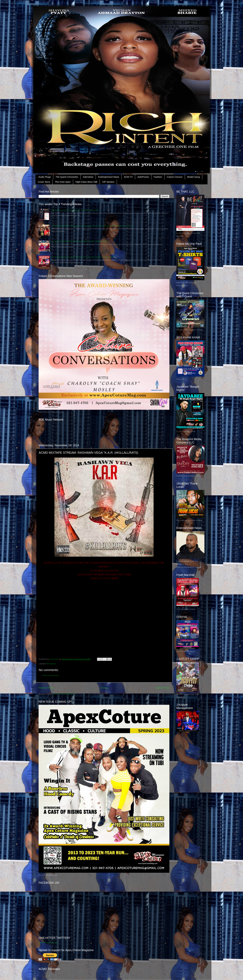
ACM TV (128, 177)
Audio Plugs (45, 177)
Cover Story (44, 182)
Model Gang (194, 177)
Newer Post (46, 688)
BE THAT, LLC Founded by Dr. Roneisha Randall (75, 210)
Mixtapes (51, 664)
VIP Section (108, 182)
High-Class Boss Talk (86, 182)
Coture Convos (175, 177)
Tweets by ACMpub (48, 942)
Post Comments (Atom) (64, 694)
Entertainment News (109, 177)
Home (105, 688)
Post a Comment (51, 675)
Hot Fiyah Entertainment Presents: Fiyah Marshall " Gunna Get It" (83, 257)
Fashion (158, 177)
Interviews (88, 177)
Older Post (162, 688)
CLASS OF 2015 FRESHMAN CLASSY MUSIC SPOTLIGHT (80, 241)
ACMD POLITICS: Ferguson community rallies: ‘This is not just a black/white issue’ (92, 226)
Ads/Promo (143, 177)
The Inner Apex (63, 182)
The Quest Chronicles (67, 177)
